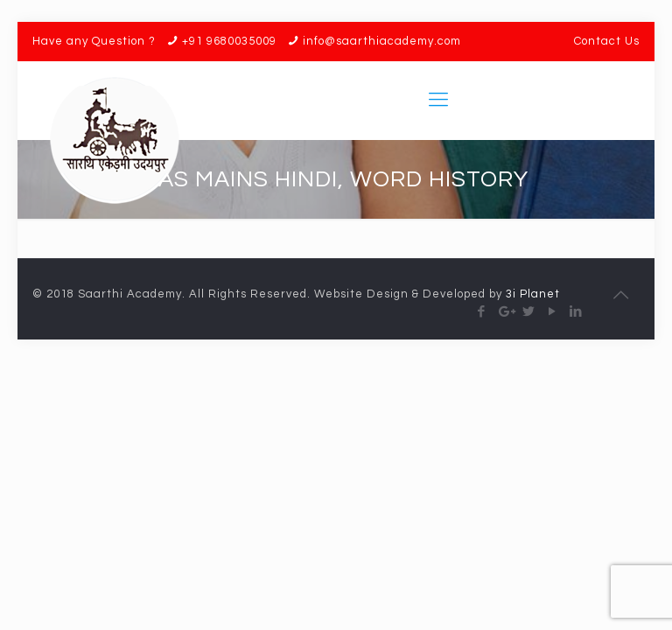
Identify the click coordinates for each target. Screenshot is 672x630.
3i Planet (533, 294)
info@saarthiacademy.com (382, 41)
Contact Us (607, 41)
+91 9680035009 (229, 41)
